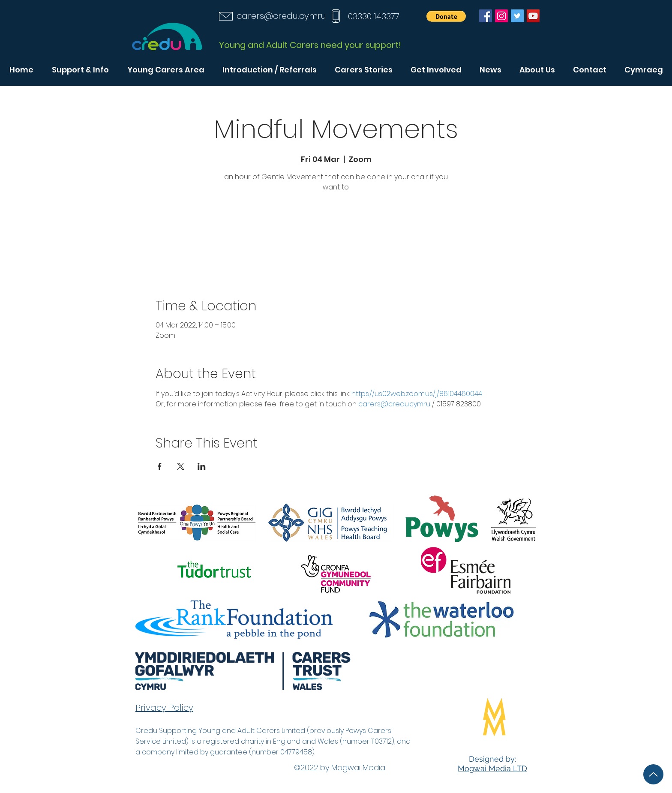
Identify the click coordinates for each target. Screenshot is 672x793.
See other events (336, 235)
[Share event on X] (181, 466)
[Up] (653, 774)
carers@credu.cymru (281, 16)
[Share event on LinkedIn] (202, 466)
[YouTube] (533, 16)
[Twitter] (517, 16)
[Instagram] (501, 16)
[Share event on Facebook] (160, 466)
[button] (446, 16)
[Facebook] (486, 16)
